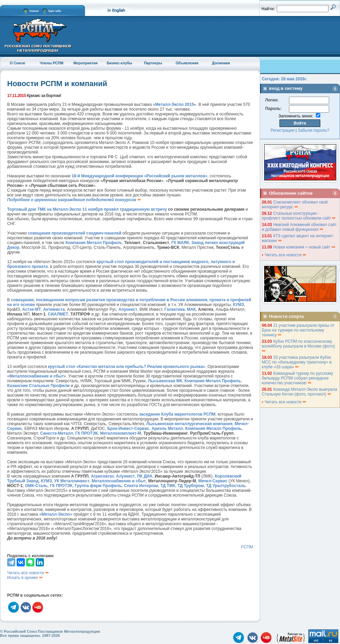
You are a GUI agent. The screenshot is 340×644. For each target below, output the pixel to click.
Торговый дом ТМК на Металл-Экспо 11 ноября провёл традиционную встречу (87, 209)
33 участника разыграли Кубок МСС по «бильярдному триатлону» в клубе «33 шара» (297, 362)
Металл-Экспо (56, 514)
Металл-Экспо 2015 (174, 104)
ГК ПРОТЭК (86, 433)
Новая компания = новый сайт (304, 247)
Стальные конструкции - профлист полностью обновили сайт (299, 216)
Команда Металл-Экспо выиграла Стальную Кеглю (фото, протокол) (300, 392)
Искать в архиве (25, 578)
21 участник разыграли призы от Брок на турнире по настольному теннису (298, 330)
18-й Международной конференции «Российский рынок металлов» (140, 176)
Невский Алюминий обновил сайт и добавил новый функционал (299, 227)
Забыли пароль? (314, 130)
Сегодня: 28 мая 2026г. (284, 79)
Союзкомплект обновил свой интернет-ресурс (295, 205)
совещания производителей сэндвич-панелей (75, 233)
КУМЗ (239, 305)
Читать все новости (28, 573)
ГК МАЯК (180, 243)
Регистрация (283, 130)
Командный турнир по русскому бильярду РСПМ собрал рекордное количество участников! (297, 378)
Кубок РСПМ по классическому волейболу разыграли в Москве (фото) (299, 346)
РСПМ (247, 547)
